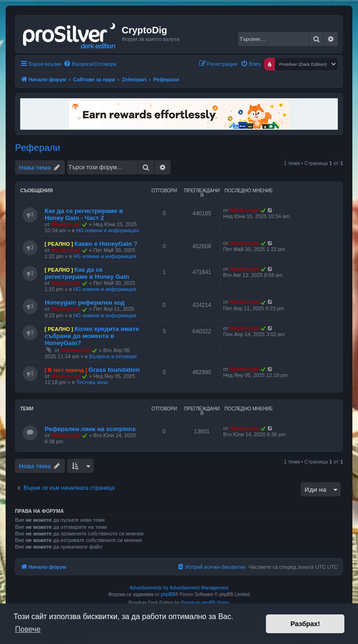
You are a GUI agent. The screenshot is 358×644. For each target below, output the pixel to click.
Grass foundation (114, 370)
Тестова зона (92, 382)
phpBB (168, 594)
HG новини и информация (108, 230)
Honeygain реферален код (85, 302)
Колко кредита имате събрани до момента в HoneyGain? (92, 336)
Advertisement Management (199, 588)
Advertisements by (149, 588)
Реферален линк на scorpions (90, 429)
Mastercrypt (66, 224)
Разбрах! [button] (305, 624)
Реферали (38, 148)
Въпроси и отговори (113, 356)
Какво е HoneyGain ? (106, 244)
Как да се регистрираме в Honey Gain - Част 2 (84, 214)
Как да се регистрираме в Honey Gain (87, 273)
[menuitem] (90, 64)
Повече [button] (28, 629)
